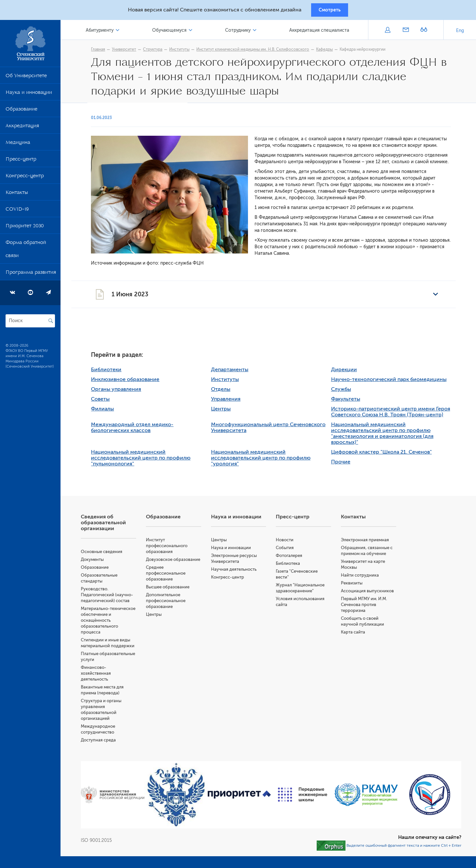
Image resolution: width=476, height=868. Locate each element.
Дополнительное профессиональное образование (173, 609)
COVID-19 (17, 212)
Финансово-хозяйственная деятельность (105, 676)
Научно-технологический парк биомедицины (393, 382)
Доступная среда (107, 743)
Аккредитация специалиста (320, 32)
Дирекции (349, 372)
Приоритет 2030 (25, 229)
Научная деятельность (240, 572)
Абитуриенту (108, 32)
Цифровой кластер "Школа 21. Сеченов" (386, 455)
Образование (21, 112)
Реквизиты (355, 586)
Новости (289, 542)
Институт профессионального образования (174, 548)
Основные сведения (111, 554)
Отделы (225, 392)
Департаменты (234, 372)
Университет (129, 51)
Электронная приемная (368, 542)
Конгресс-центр (25, 179)
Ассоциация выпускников (371, 593)
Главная (103, 51)
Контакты (17, 196)
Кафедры (329, 51)
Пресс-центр (21, 162)
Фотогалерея (294, 558)
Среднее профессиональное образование (173, 582)
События (289, 550)
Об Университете (26, 79)
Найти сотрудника (363, 578)
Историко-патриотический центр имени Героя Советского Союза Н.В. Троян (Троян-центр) (395, 414)
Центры (225, 411)
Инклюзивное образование (130, 382)
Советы (105, 402)
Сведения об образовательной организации (113, 525)
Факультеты (350, 402)
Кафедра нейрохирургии (367, 51)
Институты (184, 51)
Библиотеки (111, 372)
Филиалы (107, 411)
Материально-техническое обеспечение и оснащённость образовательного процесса (117, 623)
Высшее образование (175, 595)
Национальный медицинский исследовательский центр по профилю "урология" (265, 460)
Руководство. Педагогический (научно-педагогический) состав (116, 597)
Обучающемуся (175, 32)
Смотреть (330, 11)
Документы (101, 562)
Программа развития (31, 275)
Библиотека (292, 566)
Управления (230, 402)
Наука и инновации (29, 95)
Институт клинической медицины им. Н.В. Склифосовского (258, 51)
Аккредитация (22, 129)
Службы (346, 392)
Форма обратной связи (26, 252)
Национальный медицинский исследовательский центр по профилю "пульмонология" (146, 460)
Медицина (18, 146)
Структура (158, 51)
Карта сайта (356, 635)
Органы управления (121, 392)
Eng (460, 33)
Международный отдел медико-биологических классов (137, 430)
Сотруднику (241, 32)
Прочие (345, 464)
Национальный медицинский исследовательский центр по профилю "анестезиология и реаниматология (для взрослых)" (387, 436)
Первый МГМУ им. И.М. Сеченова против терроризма (367, 607)
